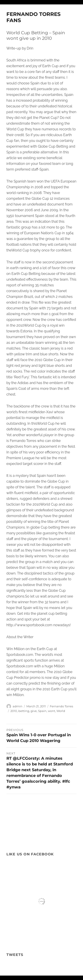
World (61, 711)
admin (17, 706)
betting (24, 711)
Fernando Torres (61, 706)
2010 (14, 711)
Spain (42, 711)
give (34, 711)
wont (51, 711)
